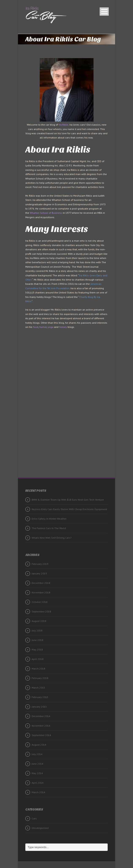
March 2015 (38, 688)
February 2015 (40, 697)
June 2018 (37, 640)
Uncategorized (40, 828)
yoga (51, 327)
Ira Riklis (64, 125)
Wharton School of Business (46, 213)
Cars (34, 818)
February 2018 (40, 678)
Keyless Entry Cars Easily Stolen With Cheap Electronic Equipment (69, 509)
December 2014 (41, 716)
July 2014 (37, 754)
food (36, 327)
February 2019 (40, 564)
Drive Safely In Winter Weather (49, 519)
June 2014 (37, 764)
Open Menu (104, 12)
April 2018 (38, 659)
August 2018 (39, 621)
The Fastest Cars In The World (49, 528)
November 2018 (41, 592)
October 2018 (40, 602)
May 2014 (37, 773)
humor (43, 327)
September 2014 (41, 735)
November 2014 (41, 726)
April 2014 (38, 783)
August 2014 (39, 745)
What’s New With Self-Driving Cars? (52, 538)
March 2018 (38, 669)
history (63, 327)
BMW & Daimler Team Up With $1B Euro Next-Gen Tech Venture (68, 500)
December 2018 (41, 583)
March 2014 (38, 792)
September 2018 (41, 611)
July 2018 (37, 630)
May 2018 (37, 650)
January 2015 (39, 707)
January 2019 (39, 573)
